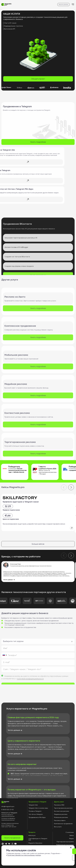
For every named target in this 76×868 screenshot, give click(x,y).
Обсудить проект (38, 79)
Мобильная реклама (61, 817)
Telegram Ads (33, 805)
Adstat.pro (32, 835)
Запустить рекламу (63, 4)
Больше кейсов (38, 544)
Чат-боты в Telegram (36, 814)
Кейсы (72, 835)
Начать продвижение (12, 838)
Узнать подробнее (38, 142)
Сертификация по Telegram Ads (38, 839)
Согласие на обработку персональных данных (8, 819)
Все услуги (58, 827)
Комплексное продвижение (63, 824)
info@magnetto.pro (8, 806)
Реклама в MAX (59, 805)
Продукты (32, 832)
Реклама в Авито (60, 820)
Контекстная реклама (62, 811)
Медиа (71, 839)
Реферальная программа (65, 845)
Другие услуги (59, 802)
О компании (70, 832)
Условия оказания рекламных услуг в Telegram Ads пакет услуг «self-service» (10, 825)
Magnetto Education (35, 843)
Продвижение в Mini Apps (37, 817)
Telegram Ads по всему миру (38, 808)
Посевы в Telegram (35, 811)
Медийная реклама (61, 814)
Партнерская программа (65, 842)
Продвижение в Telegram (37, 802)
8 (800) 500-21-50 (8, 810)
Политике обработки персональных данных (24, 855)
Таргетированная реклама (63, 808)
